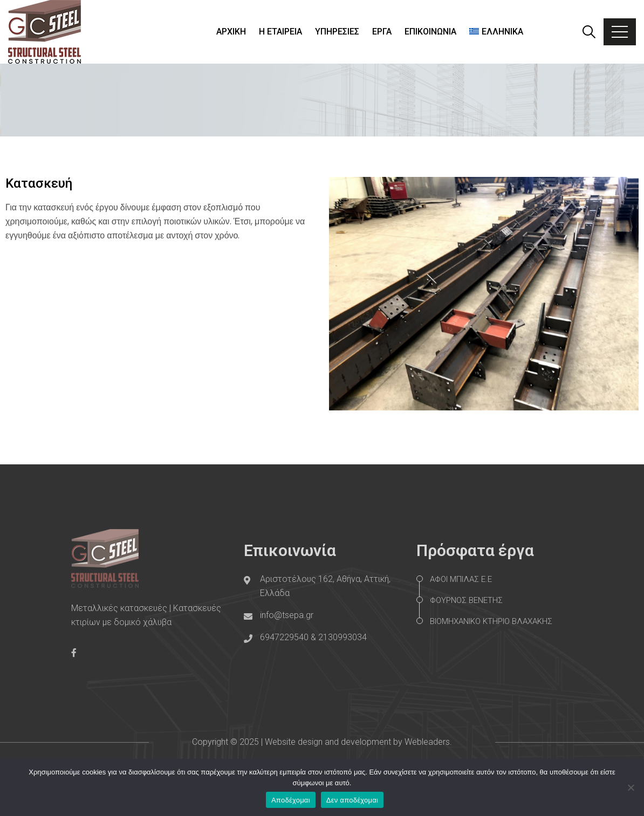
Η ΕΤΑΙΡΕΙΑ (280, 32)
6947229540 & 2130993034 (313, 637)
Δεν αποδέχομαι (352, 800)
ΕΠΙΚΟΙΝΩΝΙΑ (430, 32)
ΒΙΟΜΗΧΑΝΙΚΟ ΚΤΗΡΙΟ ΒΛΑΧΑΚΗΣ (491, 621)
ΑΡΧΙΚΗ (231, 32)
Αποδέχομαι (291, 800)
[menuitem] (496, 32)
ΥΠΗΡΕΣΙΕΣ (337, 32)
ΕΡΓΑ (382, 32)
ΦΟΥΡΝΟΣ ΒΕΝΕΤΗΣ (466, 600)
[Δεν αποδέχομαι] (631, 787)
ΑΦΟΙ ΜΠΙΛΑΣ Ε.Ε (461, 579)
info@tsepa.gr (287, 615)
